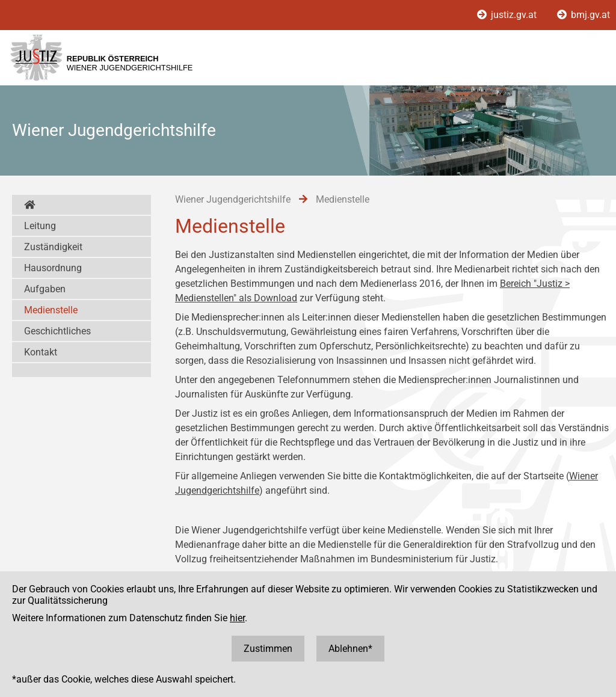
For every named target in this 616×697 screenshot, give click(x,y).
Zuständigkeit (53, 247)
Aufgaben (45, 289)
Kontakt (41, 352)
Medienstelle (51, 310)
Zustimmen (268, 649)
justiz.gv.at (508, 15)
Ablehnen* (350, 649)
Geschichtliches (57, 331)
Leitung (40, 226)
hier (237, 618)
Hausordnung (53, 268)
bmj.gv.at (584, 15)
